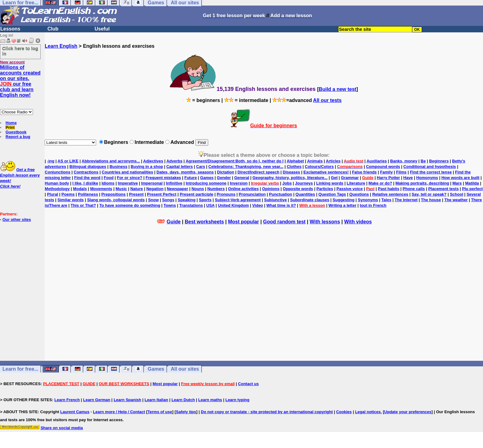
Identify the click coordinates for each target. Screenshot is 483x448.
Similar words (71, 200)
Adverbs (174, 161)
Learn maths (210, 400)
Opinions (271, 189)
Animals (315, 161)
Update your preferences (408, 412)
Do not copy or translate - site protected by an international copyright (267, 412)
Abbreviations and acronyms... (111, 161)
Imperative (128, 183)
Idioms (108, 183)
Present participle (196, 194)
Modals (80, 189)
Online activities (243, 189)
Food (109, 178)
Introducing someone (206, 183)
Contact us (248, 384)
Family (386, 172)
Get (334, 178)
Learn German (97, 400)
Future (190, 178)
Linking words (330, 183)
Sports (205, 200)
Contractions (86, 172)
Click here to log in (20, 51)
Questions (359, 194)
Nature (137, 189)
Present (136, 194)
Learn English (61, 46)
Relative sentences (390, 194)
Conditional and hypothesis (430, 167)
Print (10, 127)
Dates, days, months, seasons (185, 172)
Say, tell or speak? (429, 194)
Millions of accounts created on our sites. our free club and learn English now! (20, 81)
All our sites (185, 369)
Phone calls (414, 189)
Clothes (294, 167)
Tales (386, 200)
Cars (201, 167)
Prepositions (114, 194)
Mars (457, 183)
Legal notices (368, 412)
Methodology (57, 189)
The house (431, 200)
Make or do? (380, 183)
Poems (68, 194)
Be (423, 161)
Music (121, 189)
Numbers (216, 189)
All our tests (327, 100)
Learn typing (237, 400)
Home (11, 123)
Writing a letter (342, 205)
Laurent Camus (75, 412)
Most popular (243, 222)
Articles (333, 161)
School (456, 194)
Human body (57, 183)
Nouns (198, 189)
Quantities (305, 194)
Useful (102, 29)
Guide (174, 222)
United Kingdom (233, 205)
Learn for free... (20, 369)
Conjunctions (57, 172)
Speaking (187, 200)
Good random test (284, 222)
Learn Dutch (183, 400)
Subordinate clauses (310, 200)
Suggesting (344, 200)
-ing (51, 161)
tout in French (373, 205)
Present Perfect (162, 194)
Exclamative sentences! (326, 172)
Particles (325, 189)
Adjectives (153, 161)
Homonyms (427, 178)
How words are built (461, 178)
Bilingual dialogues (88, 167)
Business (119, 167)
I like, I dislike (85, 183)
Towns (170, 205)
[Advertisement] (264, 301)
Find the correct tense (431, 172)
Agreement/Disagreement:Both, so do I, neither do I (235, 161)
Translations (191, 205)
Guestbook (16, 132)
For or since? (129, 178)
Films (401, 172)
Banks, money (404, 161)
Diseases (291, 172)
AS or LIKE (68, 161)
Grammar (350, 178)
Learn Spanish (128, 400)
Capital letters (180, 167)
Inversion (239, 183)
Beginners (439, 161)
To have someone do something (130, 205)
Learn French (67, 400)
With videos (358, 222)
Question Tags (332, 194)
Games (207, 178)
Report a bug (18, 137)
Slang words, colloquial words (116, 200)
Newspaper (177, 189)
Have (408, 178)
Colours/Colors (319, 167)
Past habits (389, 189)
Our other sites (17, 220)
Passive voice (349, 189)
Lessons (10, 29)
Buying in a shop (147, 167)
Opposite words (298, 189)
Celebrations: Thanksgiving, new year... (246, 167)
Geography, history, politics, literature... (290, 178)
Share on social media (62, 428)
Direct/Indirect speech (258, 172)
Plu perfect (472, 189)
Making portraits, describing (422, 183)
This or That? (83, 205)
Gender (224, 178)
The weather (456, 200)
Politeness (88, 194)
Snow (154, 200)
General (241, 178)
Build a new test (338, 89)
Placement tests (443, 189)
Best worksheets (204, 222)
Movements (101, 189)
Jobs (287, 183)
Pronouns (226, 194)
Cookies (344, 412)
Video (258, 205)
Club (53, 29)
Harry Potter (388, 178)
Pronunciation (252, 194)
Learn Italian (156, 400)
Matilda (472, 183)
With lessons (325, 222)
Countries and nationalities (127, 172)
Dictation (226, 172)
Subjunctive (275, 200)
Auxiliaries (377, 161)
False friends (364, 172)
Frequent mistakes (163, 178)
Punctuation (280, 194)
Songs (168, 200)
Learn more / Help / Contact (119, 412)
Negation (155, 189)
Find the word (87, 178)
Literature (356, 183)
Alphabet (295, 161)
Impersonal (152, 183)
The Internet (406, 200)
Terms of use (160, 412)
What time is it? (281, 205)
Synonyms (368, 200)
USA (211, 205)
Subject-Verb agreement (238, 200)
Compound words (383, 167)
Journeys (304, 183)
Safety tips (186, 412)
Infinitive (174, 183)
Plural (53, 194)
